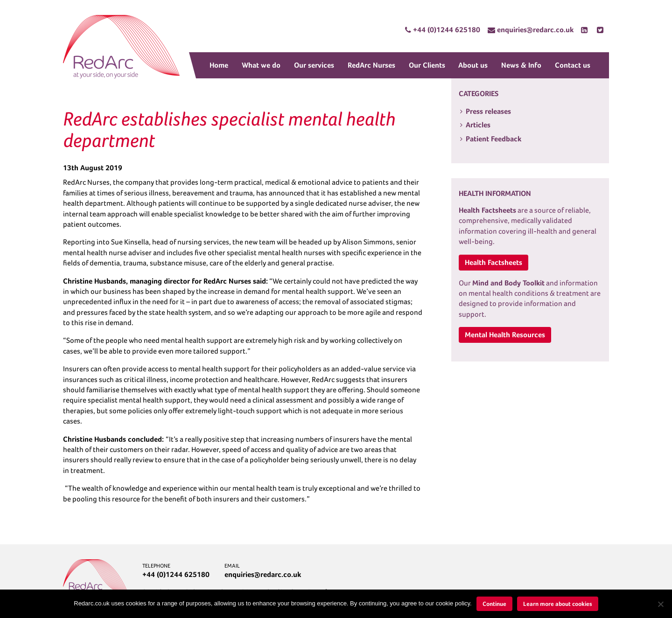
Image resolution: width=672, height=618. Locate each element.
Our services (314, 65)
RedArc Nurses (371, 65)
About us (473, 65)
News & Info (521, 65)
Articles (478, 125)
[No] (660, 604)
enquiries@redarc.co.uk (263, 574)
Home (219, 65)
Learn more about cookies (558, 604)
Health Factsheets (493, 262)
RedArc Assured (121, 47)
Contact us (573, 65)
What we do (261, 65)
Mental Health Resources (505, 335)
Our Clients (427, 65)
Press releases (488, 111)
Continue (494, 604)
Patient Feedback (493, 139)
